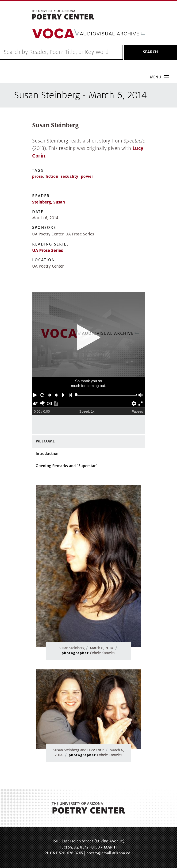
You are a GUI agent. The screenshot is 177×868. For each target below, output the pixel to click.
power (87, 177)
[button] (36, 395)
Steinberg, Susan (49, 202)
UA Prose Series (48, 251)
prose (38, 177)
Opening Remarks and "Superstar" (66, 466)
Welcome (45, 441)
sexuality (70, 177)
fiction (52, 177)
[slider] (76, 395)
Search (150, 52)
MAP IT (111, 847)
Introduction (47, 454)
